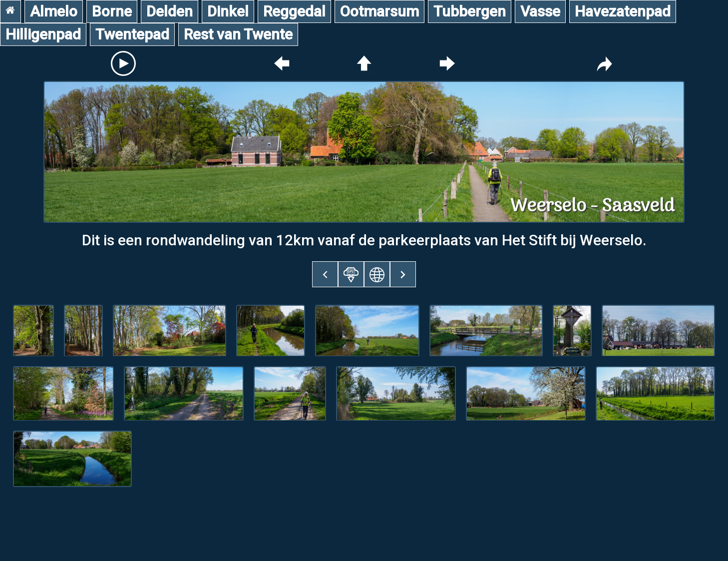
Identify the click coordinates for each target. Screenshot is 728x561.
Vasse (540, 11)
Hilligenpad (43, 34)
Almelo (54, 11)
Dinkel (228, 11)
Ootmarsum (379, 11)
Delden (170, 11)
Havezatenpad (623, 11)
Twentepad (132, 34)
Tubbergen (470, 11)
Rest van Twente (238, 34)
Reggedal (294, 11)
